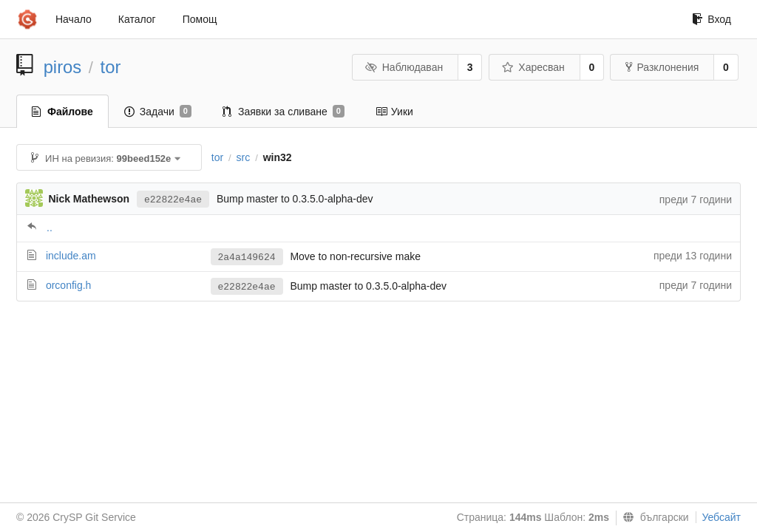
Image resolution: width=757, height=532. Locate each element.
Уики (394, 112)
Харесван (533, 67)
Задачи (158, 112)
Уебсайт (722, 517)
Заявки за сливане (284, 112)
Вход (712, 19)
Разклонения (662, 67)
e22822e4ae (173, 200)
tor (111, 67)
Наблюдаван (404, 67)
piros (63, 67)
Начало (74, 19)
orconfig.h (68, 285)
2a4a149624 (247, 258)
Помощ (200, 19)
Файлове (62, 112)
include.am (71, 256)
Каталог (137, 19)
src (244, 157)
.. (50, 228)
